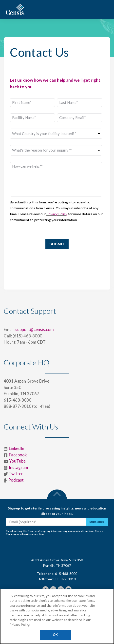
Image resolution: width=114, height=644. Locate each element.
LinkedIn (17, 448)
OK (55, 635)
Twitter (16, 474)
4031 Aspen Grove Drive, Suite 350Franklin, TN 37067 (57, 563)
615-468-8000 (66, 574)
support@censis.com (35, 329)
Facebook (18, 455)
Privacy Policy (57, 214)
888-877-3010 (65, 579)
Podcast (16, 480)
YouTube (17, 461)
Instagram (18, 467)
